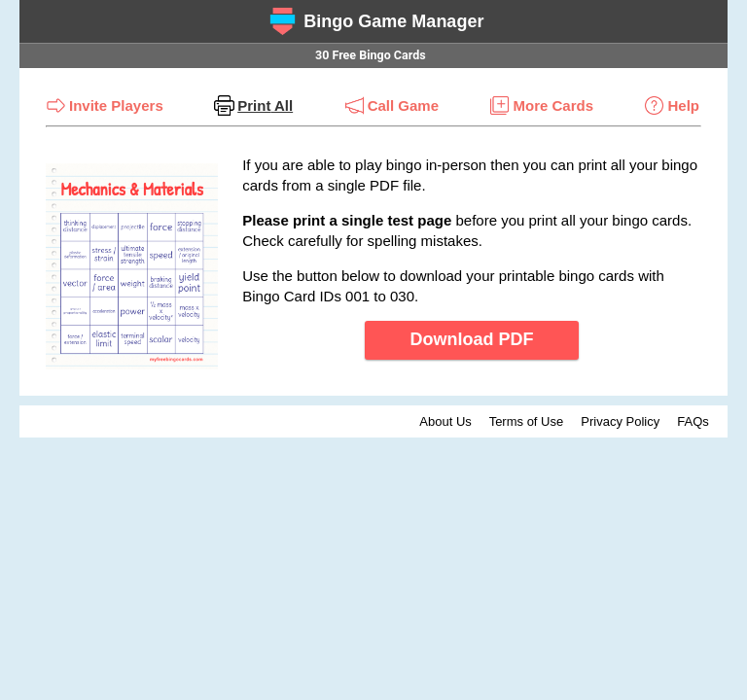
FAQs (693, 421)
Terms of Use (527, 421)
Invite (116, 105)
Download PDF (472, 339)
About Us (445, 421)
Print (265, 105)
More (553, 105)
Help (683, 105)
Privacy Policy (620, 421)
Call (403, 105)
